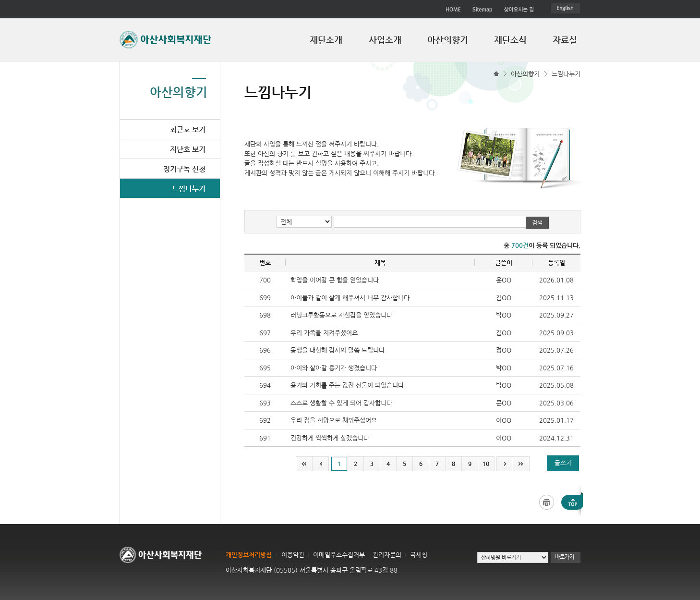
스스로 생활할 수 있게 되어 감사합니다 (341, 403)
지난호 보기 (188, 149)
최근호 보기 (188, 129)
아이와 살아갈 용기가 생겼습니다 (334, 368)
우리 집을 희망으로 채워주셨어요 (334, 420)
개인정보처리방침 (249, 555)
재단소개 (326, 40)
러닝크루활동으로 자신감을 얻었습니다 (341, 315)
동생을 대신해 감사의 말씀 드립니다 (338, 350)
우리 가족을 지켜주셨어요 (324, 333)
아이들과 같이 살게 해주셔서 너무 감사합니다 (350, 298)
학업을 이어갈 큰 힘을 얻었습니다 (335, 280)
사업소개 (385, 40)
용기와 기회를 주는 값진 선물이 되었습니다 (347, 385)
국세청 (419, 555)
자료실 (565, 40)
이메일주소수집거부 (339, 555)
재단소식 (510, 40)
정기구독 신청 (184, 169)
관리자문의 (387, 555)
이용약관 (293, 555)
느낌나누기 (566, 74)
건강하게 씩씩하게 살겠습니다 (330, 438)
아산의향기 (448, 40)
